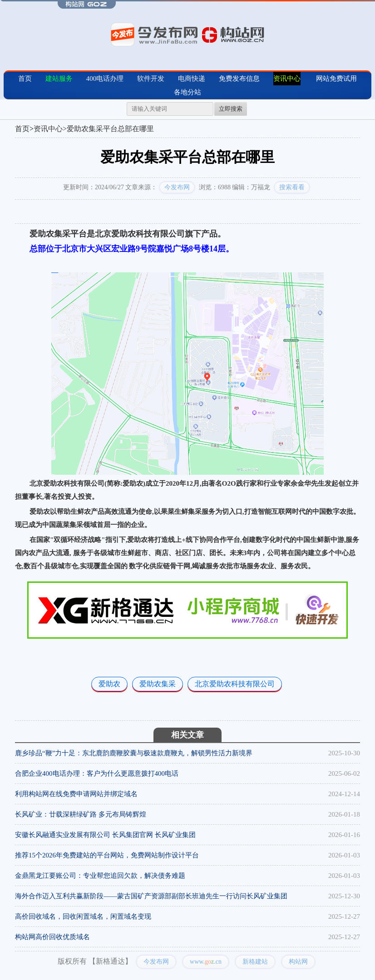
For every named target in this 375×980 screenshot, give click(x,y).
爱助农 (109, 684)
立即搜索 (231, 109)
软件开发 (151, 79)
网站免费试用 (336, 79)
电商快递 (192, 79)
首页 (25, 79)
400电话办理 (105, 79)
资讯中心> (50, 129)
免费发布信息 (239, 79)
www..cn (206, 962)
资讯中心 (287, 79)
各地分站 (187, 92)
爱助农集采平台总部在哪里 (110, 129)
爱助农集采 (158, 684)
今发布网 (177, 187)
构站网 (298, 962)
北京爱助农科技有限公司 (235, 684)
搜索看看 (292, 187)
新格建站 (255, 962)
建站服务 (59, 79)
